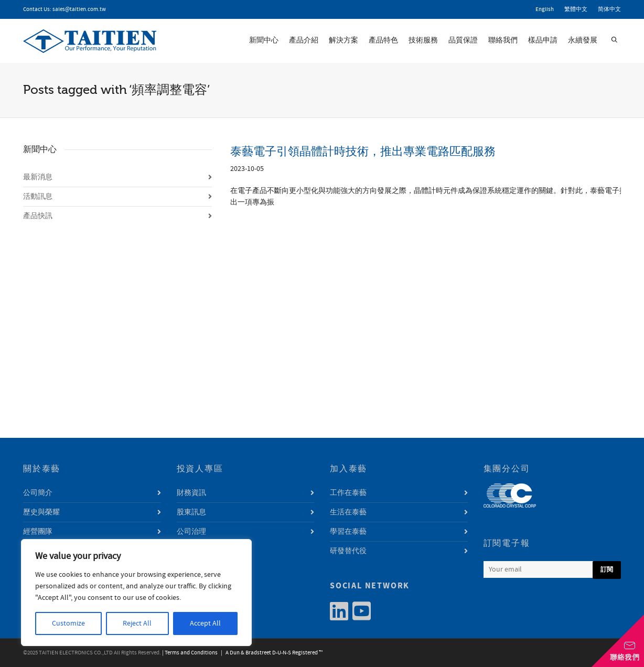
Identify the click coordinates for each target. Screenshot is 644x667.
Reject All (137, 623)
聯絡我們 (503, 40)
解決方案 (344, 40)
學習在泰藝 (348, 532)
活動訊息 (38, 197)
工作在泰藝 (348, 493)
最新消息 (38, 177)
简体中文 (609, 9)
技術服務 (423, 40)
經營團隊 (38, 532)
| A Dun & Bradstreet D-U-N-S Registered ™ (271, 653)
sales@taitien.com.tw (79, 9)
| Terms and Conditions (190, 653)
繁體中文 (576, 9)
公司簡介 (38, 493)
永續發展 (583, 40)
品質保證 (463, 40)
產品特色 (383, 40)
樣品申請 (543, 40)
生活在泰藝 (348, 512)
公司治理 (191, 532)
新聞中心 (264, 40)
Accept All (205, 623)
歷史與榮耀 (41, 512)
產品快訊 (38, 216)
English (545, 9)
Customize (68, 623)
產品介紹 (304, 40)
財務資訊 (191, 493)
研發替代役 (348, 551)
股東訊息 (191, 512)
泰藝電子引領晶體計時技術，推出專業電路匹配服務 (363, 151)
